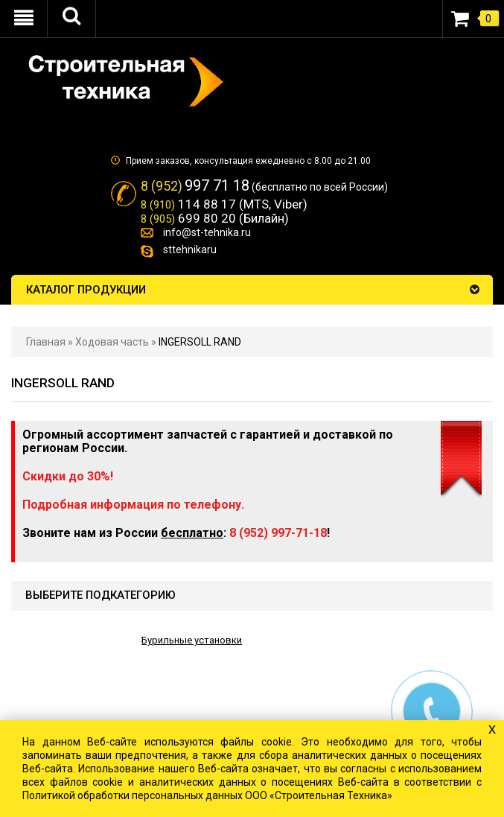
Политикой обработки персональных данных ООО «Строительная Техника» (207, 795)
